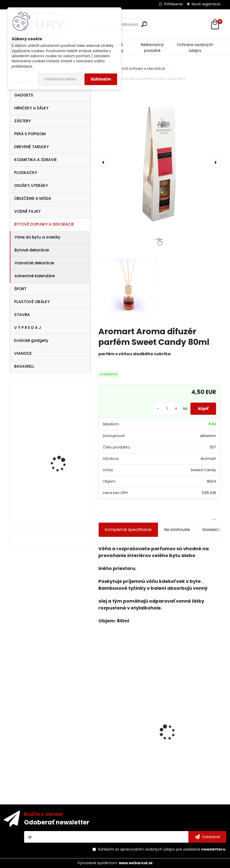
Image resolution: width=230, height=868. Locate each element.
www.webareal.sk (136, 863)
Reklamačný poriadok (152, 48)
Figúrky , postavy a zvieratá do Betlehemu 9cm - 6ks (125, 753)
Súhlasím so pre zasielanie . (162, 849)
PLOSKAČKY (26, 173)
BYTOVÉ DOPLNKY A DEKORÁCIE (44, 224)
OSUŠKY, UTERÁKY (31, 185)
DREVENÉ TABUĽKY (31, 147)
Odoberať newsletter (57, 822)
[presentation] (103, 162)
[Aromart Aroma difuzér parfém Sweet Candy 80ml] (159, 162)
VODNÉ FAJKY (27, 211)
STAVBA (22, 315)
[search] (144, 24)
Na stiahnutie (177, 530)
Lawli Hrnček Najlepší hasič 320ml (185, 740)
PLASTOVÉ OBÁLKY (32, 302)
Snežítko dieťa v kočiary (64, 410)
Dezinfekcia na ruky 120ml (60, 497)
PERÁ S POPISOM (30, 134)
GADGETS (24, 95)
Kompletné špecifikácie (128, 530)
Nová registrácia (206, 4)
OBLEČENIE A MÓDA (33, 198)
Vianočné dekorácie (34, 263)
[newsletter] (207, 837)
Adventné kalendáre (35, 276)
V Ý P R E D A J (28, 328)
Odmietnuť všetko (60, 79)
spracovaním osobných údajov (148, 849)
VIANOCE (23, 353)
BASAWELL (24, 366)
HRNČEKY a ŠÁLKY (31, 108)
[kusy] (161, 409)
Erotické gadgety (31, 340)
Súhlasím (101, 79)
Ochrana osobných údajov (195, 48)
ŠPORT (20, 289)
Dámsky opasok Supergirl (57, 449)
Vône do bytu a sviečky (37, 237)
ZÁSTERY (22, 121)
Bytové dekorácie (32, 250)
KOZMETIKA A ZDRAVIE (36, 160)
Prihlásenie (173, 4)
